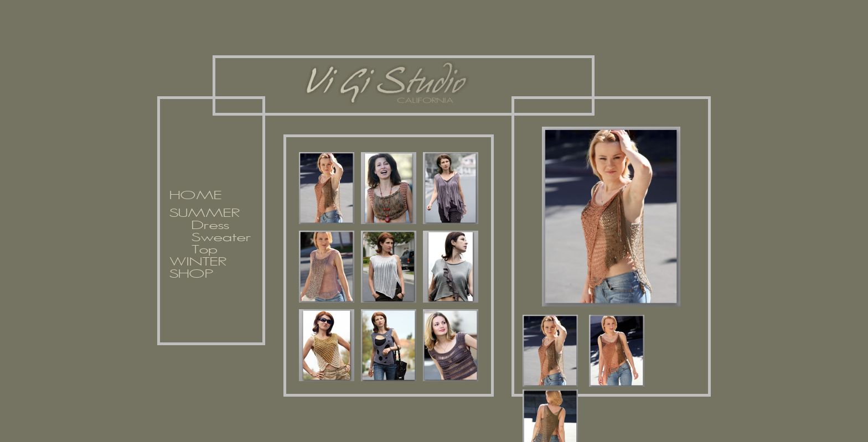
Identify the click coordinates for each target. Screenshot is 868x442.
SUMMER (205, 214)
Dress (210, 226)
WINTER (198, 262)
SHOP (191, 274)
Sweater (221, 238)
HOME (196, 196)
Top (205, 250)
